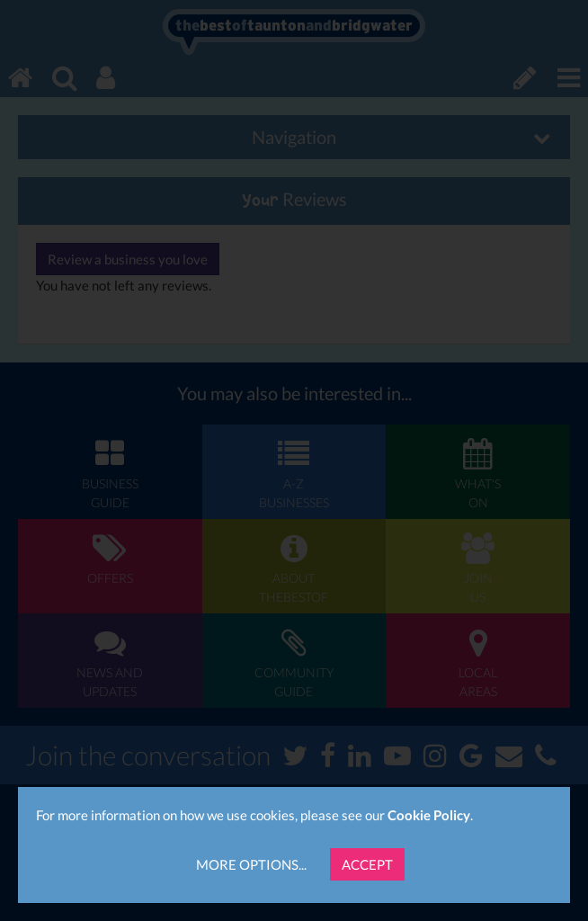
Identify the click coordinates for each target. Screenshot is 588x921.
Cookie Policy (429, 815)
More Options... (251, 864)
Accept (367, 864)
